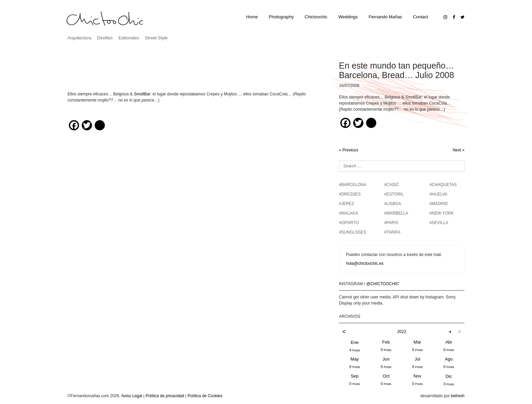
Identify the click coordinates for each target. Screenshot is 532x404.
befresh (458, 396)
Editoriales (129, 38)
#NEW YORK (442, 213)
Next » (459, 150)
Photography (281, 17)
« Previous (349, 150)
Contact (421, 17)
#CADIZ (391, 185)
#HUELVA (439, 194)
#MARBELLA (396, 213)
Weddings (348, 17)
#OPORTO (349, 223)
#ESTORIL (394, 194)
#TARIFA (392, 232)
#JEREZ (347, 204)
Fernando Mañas (385, 17)
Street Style (156, 38)
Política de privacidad (165, 396)
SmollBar (142, 94)
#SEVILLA (439, 223)
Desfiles (105, 38)
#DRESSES (350, 194)
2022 (402, 332)
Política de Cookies (205, 396)
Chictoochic (316, 17)
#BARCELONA (353, 185)
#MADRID (439, 204)
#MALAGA (349, 213)
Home (252, 17)
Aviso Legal (132, 396)
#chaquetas (443, 185)
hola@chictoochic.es (365, 263)
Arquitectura (79, 38)
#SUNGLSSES (353, 232)
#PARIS (391, 223)
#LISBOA (393, 204)
